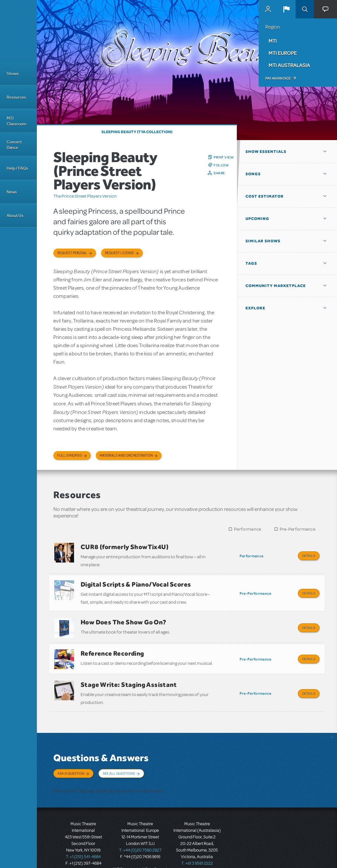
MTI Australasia (289, 65)
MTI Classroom (16, 121)
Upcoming (257, 219)
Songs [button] (253, 174)
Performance (247, 529)
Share (219, 173)
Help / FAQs (17, 168)
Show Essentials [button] (266, 152)
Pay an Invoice (278, 78)
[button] (286, 9)
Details (309, 556)
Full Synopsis (70, 456)
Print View (224, 157)
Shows (13, 73)
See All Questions (119, 765)
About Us (15, 216)
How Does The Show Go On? (124, 618)
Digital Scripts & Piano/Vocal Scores (136, 583)
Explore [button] (255, 308)
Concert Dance (14, 145)
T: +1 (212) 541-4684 (83, 845)
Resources (16, 97)
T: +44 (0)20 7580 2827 (140, 838)
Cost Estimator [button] (265, 196)
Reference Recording (112, 648)
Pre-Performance (298, 529)
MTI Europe (283, 53)
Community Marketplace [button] (276, 286)
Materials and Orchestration (126, 456)
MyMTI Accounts (268, 9)
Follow (221, 165)
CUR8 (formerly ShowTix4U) (125, 547)
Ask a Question (71, 765)
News (12, 192)
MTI (273, 41)
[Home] (18, 31)
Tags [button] (251, 263)
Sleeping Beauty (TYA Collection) (137, 132)
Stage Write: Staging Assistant (129, 678)
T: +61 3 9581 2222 (197, 852)
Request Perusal (72, 253)
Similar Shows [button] (263, 241)
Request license (119, 253)
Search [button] (305, 9)
